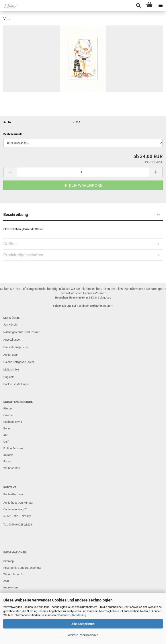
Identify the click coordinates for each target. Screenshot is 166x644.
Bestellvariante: (13, 134)
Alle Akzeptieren (83, 624)
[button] (10, 172)
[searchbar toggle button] (138, 6)
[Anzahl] (83, 172)
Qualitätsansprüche (16, 347)
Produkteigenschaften (23, 255)
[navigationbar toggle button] (160, 6)
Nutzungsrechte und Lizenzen (22, 332)
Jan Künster (11, 325)
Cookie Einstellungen (16, 384)
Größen (10, 244)
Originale (9, 377)
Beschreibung (16, 214)
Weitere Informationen (83, 635)
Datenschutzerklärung (72, 615)
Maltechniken (12, 370)
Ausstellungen (12, 340)
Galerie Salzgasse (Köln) (19, 362)
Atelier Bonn (11, 355)
